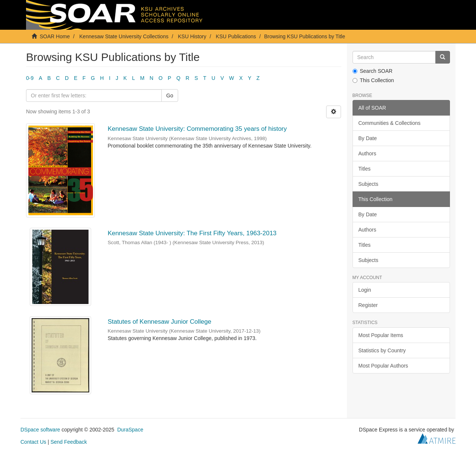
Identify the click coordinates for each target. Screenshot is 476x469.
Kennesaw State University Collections (124, 36)
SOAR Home (55, 36)
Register (368, 305)
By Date (368, 138)
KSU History (192, 36)
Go (170, 96)
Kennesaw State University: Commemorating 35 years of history (197, 129)
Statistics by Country (382, 350)
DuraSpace (130, 430)
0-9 (30, 78)
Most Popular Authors (383, 366)
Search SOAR (373, 71)
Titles (365, 169)
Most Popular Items (381, 335)
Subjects (369, 184)
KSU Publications (236, 36)
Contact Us (33, 442)
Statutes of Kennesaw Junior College (159, 322)
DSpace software (40, 430)
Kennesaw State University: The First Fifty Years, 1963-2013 (192, 233)
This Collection (373, 80)
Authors (367, 153)
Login (365, 290)
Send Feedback (69, 442)
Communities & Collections (390, 123)
